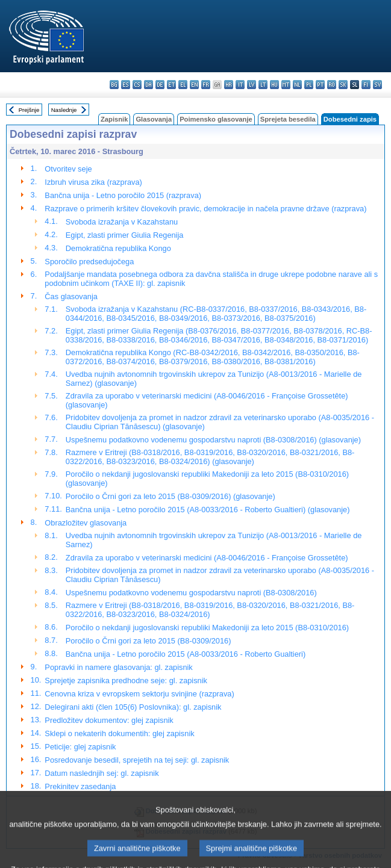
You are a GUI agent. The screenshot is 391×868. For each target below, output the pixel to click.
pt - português (320, 85)
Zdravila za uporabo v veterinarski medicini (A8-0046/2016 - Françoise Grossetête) (207, 558)
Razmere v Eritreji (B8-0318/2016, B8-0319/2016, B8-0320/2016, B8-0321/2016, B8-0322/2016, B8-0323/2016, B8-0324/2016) (210, 610)
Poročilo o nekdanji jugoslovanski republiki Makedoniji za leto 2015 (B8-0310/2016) (207, 628)
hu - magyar (274, 85)
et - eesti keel (171, 85)
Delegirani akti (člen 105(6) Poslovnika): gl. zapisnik (133, 707)
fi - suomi (366, 85)
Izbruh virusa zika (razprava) (93, 182)
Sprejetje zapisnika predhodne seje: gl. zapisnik (126, 680)
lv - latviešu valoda (252, 85)
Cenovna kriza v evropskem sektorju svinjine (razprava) (139, 694)
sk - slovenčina (343, 85)
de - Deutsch (160, 85)
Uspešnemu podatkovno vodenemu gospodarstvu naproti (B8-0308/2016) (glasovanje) (213, 440)
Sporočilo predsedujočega (89, 262)
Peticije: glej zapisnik (80, 747)
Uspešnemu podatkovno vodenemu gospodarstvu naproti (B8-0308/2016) (191, 593)
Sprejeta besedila (288, 119)
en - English (194, 85)
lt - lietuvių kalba (263, 85)
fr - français (206, 85)
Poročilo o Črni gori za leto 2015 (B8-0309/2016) (149, 641)
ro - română (332, 85)
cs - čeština (137, 85)
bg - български (114, 85)
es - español (126, 85)
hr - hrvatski (229, 85)
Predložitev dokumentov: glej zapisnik (109, 720)
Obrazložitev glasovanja (86, 523)
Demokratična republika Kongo (118, 248)
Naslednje (64, 110)
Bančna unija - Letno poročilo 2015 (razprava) (123, 195)
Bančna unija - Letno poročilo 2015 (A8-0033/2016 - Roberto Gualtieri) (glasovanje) (208, 510)
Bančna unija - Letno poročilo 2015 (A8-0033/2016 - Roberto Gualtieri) (186, 654)
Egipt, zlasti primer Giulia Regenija (125, 235)
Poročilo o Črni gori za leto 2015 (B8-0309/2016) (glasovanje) (170, 496)
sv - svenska (377, 85)
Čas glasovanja (71, 296)
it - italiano (240, 85)
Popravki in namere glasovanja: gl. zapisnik (118, 667)
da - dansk (149, 85)
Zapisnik (114, 119)
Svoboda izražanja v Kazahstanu (122, 222)
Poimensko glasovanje (216, 119)
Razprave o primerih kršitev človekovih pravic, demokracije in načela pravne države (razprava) (205, 209)
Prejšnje (29, 110)
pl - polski (309, 85)
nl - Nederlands (297, 85)
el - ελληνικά (183, 85)
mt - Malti (286, 85)
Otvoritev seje (68, 169)
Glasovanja (154, 119)
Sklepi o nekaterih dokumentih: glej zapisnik (119, 733)
